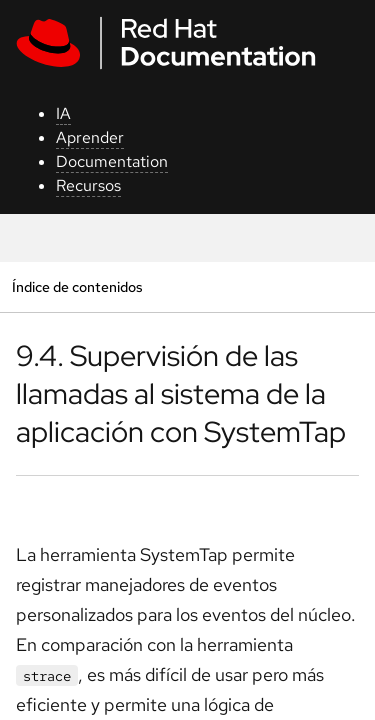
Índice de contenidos (77, 286)
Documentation (112, 161)
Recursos (88, 185)
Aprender (90, 137)
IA (63, 113)
